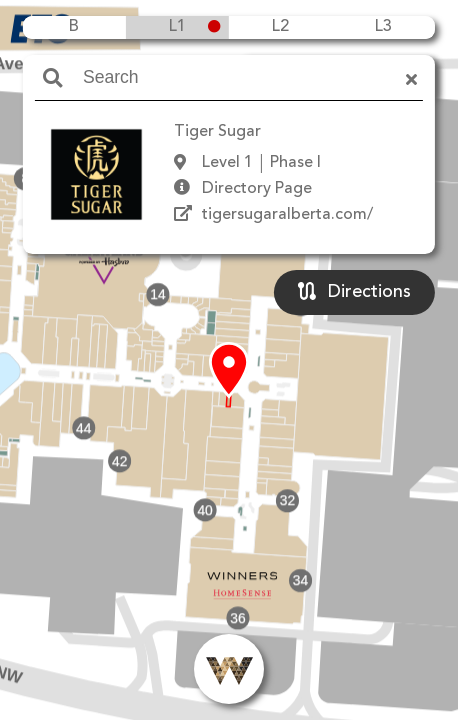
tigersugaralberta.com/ (287, 215)
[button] (229, 371)
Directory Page (257, 189)
